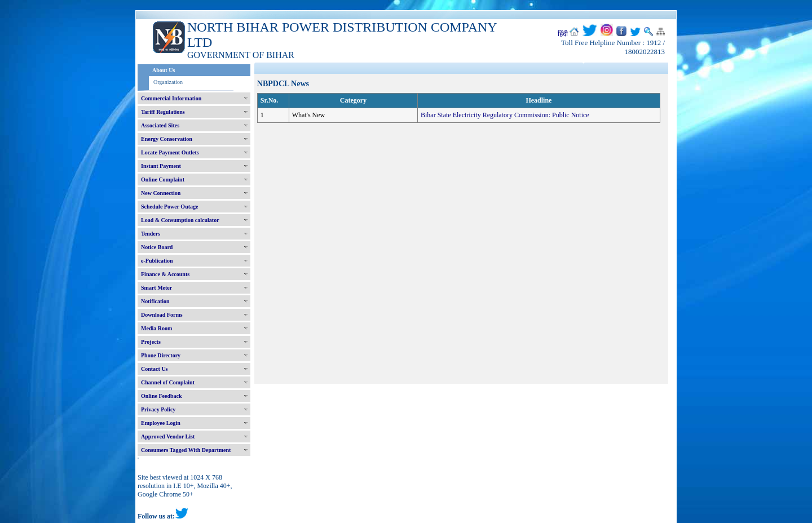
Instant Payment (161, 166)
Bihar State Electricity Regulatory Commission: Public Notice (505, 115)
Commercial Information (171, 98)
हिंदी (563, 34)
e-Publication (157, 261)
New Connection (161, 193)
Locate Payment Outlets (170, 152)
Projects (151, 342)
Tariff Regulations (163, 112)
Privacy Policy (158, 409)
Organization (168, 82)
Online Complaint (163, 179)
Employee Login (161, 423)
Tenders (151, 234)
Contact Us (155, 369)
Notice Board (157, 247)
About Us (164, 70)
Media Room (156, 328)
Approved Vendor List (168, 436)
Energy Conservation (167, 139)
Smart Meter (156, 288)
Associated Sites (160, 125)
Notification (155, 301)
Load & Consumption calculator (180, 220)
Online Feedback (162, 396)
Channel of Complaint (168, 382)
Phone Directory (161, 355)
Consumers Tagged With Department (186, 450)
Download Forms (162, 315)
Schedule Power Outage (169, 207)
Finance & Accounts (165, 274)
